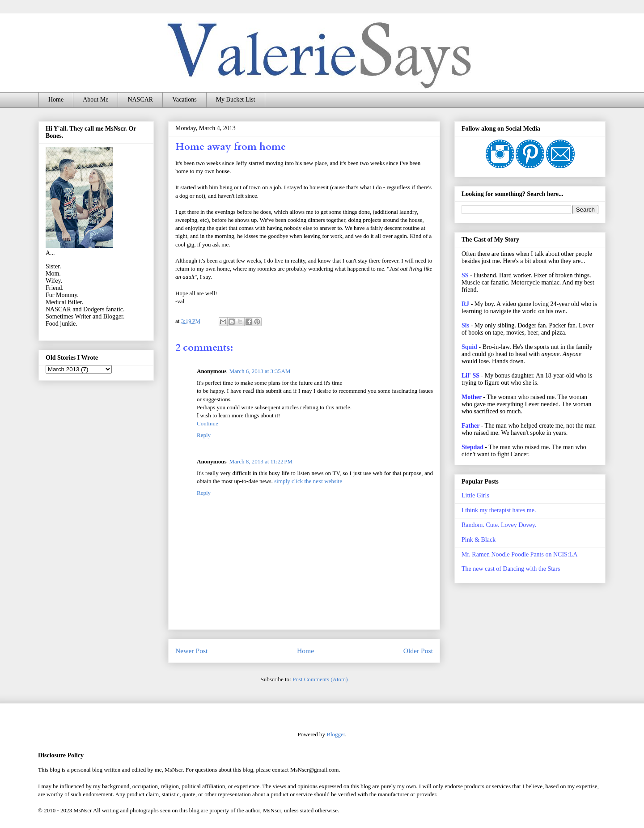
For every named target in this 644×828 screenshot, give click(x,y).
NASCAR (140, 100)
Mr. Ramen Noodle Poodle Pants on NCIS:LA (519, 554)
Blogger (336, 734)
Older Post (418, 651)
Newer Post (191, 651)
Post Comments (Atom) (320, 679)
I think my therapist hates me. (499, 510)
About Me (95, 100)
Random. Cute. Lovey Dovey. (499, 525)
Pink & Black (479, 540)
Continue (208, 423)
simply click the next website (308, 481)
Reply (204, 435)
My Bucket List (236, 100)
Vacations (184, 100)
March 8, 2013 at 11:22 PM (261, 461)
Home (56, 100)
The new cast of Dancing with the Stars (511, 569)
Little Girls (475, 495)
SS (465, 275)
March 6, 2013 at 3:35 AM (260, 371)
